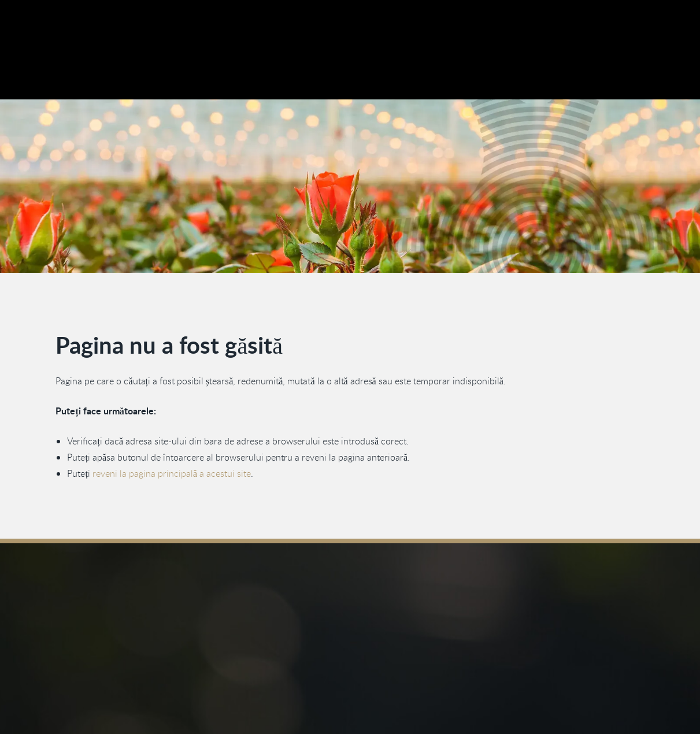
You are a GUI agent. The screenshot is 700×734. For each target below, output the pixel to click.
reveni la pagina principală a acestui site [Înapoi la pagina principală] (172, 473)
